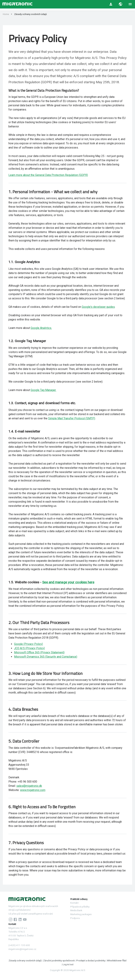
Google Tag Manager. (43, 390)
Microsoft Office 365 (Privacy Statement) (39, 652)
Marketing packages (81, 914)
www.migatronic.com (33, 790)
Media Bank (76, 910)
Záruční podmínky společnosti (59, 960)
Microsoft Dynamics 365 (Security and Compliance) (46, 657)
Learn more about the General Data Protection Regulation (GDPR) (48, 175)
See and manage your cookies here (68, 582)
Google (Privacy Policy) (28, 644)
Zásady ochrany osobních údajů (25, 960)
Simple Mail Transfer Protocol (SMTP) (72, 418)
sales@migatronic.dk (29, 786)
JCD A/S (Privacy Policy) (29, 648)
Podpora (75, 918)
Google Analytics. (41, 328)
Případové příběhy (80, 907)
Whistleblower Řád (117, 960)
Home (6, 14)
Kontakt (74, 903)
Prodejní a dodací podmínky (91, 960)
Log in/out (68, 964)
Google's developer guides (98, 307)
